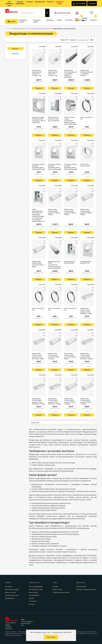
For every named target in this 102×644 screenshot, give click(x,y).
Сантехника (69, 20)
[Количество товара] (39, 85)
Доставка (55, 587)
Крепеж (59, 20)
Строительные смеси (12, 595)
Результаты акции (59, 3)
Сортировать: (80, 40)
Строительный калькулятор (61, 592)
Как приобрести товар (9, 3)
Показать (15, 49)
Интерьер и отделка (37, 21)
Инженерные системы (23, 21)
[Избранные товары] (91, 13)
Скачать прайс (79, 3)
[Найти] (47, 13)
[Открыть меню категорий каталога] (11, 21)
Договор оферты (81, 587)
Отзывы (31, 598)
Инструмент (50, 20)
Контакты (30, 2)
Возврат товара (57, 589)
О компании (33, 601)
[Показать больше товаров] (35, 423)
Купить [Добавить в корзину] (39, 88)
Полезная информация (20, 3)
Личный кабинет (34, 595)
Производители (40, 2)
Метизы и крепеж (11, 592)
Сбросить (15, 54)
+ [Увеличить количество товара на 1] (41, 85)
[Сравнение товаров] (77, 13)
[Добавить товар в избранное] (44, 50)
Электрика (93, 20)
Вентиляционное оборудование (40, 29)
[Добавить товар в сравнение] (44, 52)
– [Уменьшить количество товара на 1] (36, 85)
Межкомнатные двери (12, 589)
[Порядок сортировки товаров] (84, 40)
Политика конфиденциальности (86, 589)
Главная (8, 29)
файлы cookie (46, 632)
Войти (92, 3)
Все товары (9, 587)
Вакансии (50, 2)
